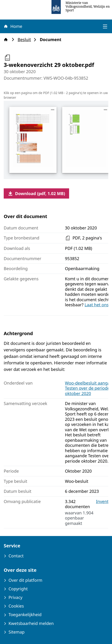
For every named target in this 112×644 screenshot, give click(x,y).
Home (13, 26)
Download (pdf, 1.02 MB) (36, 193)
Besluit (26, 40)
